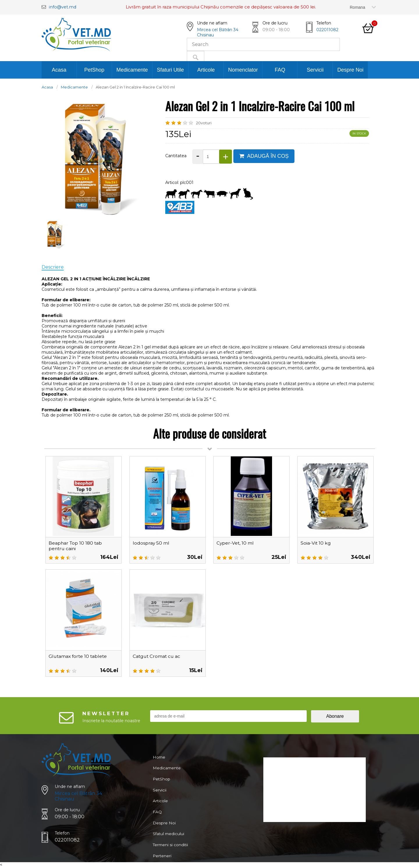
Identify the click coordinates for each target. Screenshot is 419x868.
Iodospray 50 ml (151, 543)
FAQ (280, 70)
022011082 (327, 30)
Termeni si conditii (171, 851)
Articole (206, 70)
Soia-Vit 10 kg (316, 543)
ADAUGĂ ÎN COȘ (264, 156)
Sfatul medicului (169, 839)
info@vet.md (63, 7)
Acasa (59, 70)
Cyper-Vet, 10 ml (235, 543)
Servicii (315, 70)
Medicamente (132, 70)
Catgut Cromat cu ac (157, 656)
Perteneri (162, 862)
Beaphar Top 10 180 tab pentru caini (76, 546)
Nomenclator (243, 70)
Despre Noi (350, 70)
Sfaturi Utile (170, 70)
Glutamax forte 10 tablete (79, 656)
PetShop (94, 70)
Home (159, 757)
